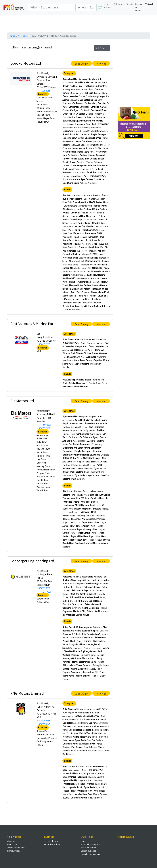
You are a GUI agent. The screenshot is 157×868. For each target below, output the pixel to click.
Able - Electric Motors (73, 627)
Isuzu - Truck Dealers (85, 226)
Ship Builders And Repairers (95, 611)
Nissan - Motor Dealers (80, 285)
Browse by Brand (89, 848)
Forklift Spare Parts (82, 730)
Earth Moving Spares (73, 117)
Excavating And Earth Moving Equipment (82, 128)
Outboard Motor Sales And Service (79, 465)
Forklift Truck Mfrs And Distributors (91, 131)
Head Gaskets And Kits (74, 357)
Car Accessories (70, 96)
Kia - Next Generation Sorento (86, 246)
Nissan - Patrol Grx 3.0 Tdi (96, 289)
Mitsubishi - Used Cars (79, 272)
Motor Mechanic (80, 148)
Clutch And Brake (99, 110)
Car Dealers (78, 103)
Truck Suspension (71, 179)
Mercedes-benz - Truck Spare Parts (79, 265)
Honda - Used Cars (72, 213)
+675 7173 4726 (44, 592)
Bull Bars (89, 93)
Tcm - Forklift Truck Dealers (88, 306)
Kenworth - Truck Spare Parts (89, 240)
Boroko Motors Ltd (26, 63)
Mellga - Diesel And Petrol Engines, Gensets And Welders (86, 651)
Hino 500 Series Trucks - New (90, 498)
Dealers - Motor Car (95, 114)
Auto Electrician (82, 83)
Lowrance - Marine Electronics (87, 648)
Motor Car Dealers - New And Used (82, 143)
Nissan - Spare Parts (79, 296)
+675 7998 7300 (44, 425)
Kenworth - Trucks (72, 244)
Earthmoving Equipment (95, 117)
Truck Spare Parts (98, 176)
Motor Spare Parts (86, 152)
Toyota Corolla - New (86, 533)
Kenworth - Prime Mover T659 (87, 233)
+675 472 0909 (44, 344)
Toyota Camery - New (87, 529)
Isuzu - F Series (77, 223)
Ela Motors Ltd (22, 401)
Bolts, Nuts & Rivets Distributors (84, 599)
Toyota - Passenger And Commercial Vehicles (84, 519)
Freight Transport (99, 134)
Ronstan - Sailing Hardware (96, 665)
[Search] (52, 7)
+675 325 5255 (44, 91)
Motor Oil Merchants (99, 148)
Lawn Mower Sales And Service (87, 138)
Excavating (103, 124)
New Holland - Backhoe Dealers (92, 278)
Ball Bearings (92, 584)
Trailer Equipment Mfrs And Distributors (90, 166)
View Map (101, 64)
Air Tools (77, 577)
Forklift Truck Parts (72, 134)
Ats (64, 195)
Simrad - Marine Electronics (76, 669)
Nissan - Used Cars (81, 299)
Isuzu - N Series (93, 223)
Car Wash (85, 110)
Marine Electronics (91, 608)
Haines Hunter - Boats (78, 491)
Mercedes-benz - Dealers (97, 261)
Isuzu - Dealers (91, 220)
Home (12, 36)
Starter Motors (82, 364)
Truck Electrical (94, 172)
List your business (52, 841)
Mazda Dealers (100, 794)
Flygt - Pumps (77, 641)
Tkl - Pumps (101, 672)
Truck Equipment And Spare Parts (85, 174)
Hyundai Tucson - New (87, 791)
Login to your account (91, 854)
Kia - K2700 (99, 244)
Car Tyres (75, 110)
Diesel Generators (82, 444)
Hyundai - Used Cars (78, 777)
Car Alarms (101, 720)
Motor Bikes (76, 458)
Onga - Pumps (97, 662)
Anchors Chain (70, 580)
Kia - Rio (104, 247)
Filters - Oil (81, 353)
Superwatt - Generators (83, 672)
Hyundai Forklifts (71, 780)
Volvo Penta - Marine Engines (77, 676)
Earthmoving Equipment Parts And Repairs (83, 121)
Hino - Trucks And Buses (82, 495)
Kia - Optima (93, 247)
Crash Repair (69, 114)
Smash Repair (91, 747)
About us (11, 841)
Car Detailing (91, 103)
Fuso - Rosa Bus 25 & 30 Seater (87, 202)
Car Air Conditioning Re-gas (92, 96)
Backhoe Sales (77, 86)
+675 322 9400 (44, 428)
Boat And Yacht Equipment (83, 430)
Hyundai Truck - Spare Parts (82, 787)
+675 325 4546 (44, 724)
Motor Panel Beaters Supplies (88, 360)
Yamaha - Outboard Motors (75, 387)
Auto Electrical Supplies (74, 584)
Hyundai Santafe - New (91, 780)
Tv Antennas (69, 615)
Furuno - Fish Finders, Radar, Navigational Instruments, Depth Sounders (84, 645)
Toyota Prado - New (72, 540)
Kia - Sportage (69, 251)
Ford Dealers (86, 767)
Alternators (88, 577)
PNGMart (149, 4)
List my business (107, 6)
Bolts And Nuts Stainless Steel (84, 597)
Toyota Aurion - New (85, 526)
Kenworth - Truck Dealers (75, 237)
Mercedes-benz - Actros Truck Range (80, 258)
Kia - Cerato (87, 244)
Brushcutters (77, 93)
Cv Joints (80, 114)
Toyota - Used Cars (72, 523)
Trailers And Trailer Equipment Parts (80, 169)
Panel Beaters (77, 159)
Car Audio (74, 100)
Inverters (76, 608)
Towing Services (77, 162)
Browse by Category (90, 844)
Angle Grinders (84, 580)
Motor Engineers (95, 145)
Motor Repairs (69, 152)
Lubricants (91, 357)
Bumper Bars (100, 93)
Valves (79, 615)
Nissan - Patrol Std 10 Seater (76, 292)
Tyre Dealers (87, 179)
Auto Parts (96, 83)
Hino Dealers (92, 502)
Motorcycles (102, 152)
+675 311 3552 (44, 588)
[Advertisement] (82, 23)
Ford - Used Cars (71, 767)
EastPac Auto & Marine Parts (33, 324)
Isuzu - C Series (99, 216)
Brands (130, 4)
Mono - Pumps (97, 658)
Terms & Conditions (16, 848)
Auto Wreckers (82, 713)
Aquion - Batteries (93, 627)
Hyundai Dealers (96, 777)
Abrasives (67, 577)
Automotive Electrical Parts (93, 339)
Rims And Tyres (92, 469)
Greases (103, 353)
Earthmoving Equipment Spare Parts (80, 124)
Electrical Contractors (73, 604)
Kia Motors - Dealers (87, 251)
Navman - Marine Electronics (76, 662)
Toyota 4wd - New (91, 523)
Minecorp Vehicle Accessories (91, 516)
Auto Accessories (71, 339)
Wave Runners (78, 479)
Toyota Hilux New (79, 536)
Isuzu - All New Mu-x (81, 216)
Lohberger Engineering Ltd (32, 561)
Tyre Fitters (100, 179)
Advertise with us (52, 844)
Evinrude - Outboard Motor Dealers (84, 195)
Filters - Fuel (69, 353)
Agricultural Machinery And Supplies (80, 79)
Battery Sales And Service (75, 89)
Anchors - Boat (101, 577)
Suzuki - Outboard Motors (75, 798)
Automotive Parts (71, 343)
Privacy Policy (14, 851)
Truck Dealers (79, 172)
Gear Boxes (93, 353)
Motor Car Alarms (84, 141)
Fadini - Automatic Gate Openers (78, 638)
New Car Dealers (71, 155)
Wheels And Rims (88, 183)
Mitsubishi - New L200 (80, 268)
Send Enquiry (82, 64)
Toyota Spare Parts (98, 383)
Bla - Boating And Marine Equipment (85, 629)
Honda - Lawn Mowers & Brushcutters (86, 204)
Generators (98, 451)
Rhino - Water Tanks (72, 665)
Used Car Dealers (71, 183)
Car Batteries (86, 100)
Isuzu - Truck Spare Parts (86, 230)
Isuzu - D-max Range (73, 220)
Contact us (12, 844)
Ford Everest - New (77, 770)
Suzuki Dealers (95, 798)
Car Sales (95, 107)
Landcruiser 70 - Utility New (76, 505)
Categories (119, 4)
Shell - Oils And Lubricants (75, 383)
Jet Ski (66, 458)
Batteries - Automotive (96, 86)
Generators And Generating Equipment (81, 455)
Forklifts (86, 134)
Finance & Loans (139, 7)
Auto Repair (68, 713)
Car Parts (88, 350)
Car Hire (102, 103)
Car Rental (74, 107)
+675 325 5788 (44, 721)
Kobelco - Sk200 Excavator (93, 254)
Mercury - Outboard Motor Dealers (88, 655)
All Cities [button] (101, 48)
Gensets (67, 138)
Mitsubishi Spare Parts (81, 275)
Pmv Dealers (91, 159)
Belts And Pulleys (80, 590)
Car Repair (84, 107)
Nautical (77, 611)
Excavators (68, 131)
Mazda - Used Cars (83, 794)
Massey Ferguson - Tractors (88, 509)
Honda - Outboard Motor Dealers (91, 209)
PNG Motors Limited (27, 693)
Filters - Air (99, 350)
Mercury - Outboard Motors (76, 658)
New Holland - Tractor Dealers (77, 282)
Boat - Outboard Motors (92, 343)
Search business (88, 851)
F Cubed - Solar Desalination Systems (90, 634)
